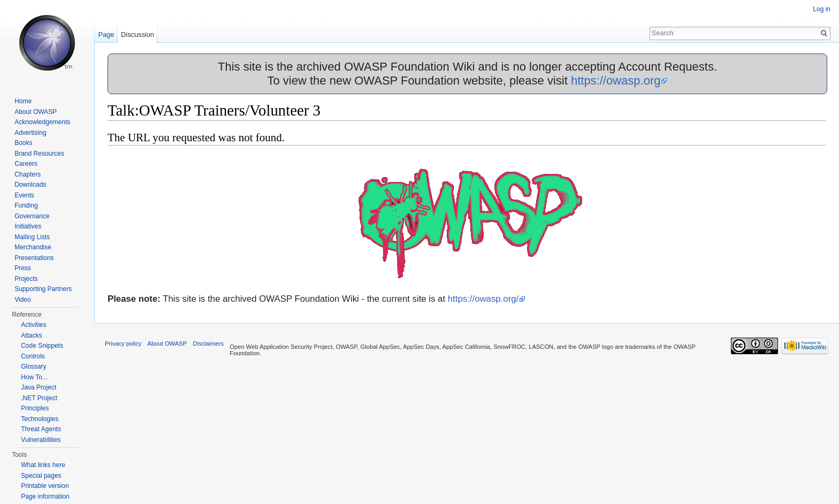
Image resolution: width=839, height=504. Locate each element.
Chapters (28, 174)
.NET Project (39, 398)
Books (23, 143)
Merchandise (33, 247)
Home (23, 101)
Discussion (138, 35)
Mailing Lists (32, 237)
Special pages (41, 476)
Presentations (34, 258)
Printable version (45, 486)
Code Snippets (42, 346)
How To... (34, 377)
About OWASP (36, 112)
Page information (45, 497)
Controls (33, 356)
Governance (32, 216)
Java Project (39, 387)
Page (106, 35)
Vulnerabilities (41, 440)
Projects (26, 279)
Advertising (30, 133)
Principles (35, 408)
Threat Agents (41, 429)
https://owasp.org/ (483, 299)
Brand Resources (39, 154)
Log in (822, 9)
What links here (43, 465)
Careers (26, 164)
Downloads (30, 185)
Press (23, 268)
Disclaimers (208, 343)
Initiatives (28, 226)
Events (24, 195)
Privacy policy (123, 343)
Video (22, 300)
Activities (33, 325)
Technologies (40, 419)
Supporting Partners (43, 289)
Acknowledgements (42, 122)
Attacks (31, 335)
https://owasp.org (616, 81)
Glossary (33, 366)
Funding (26, 205)
